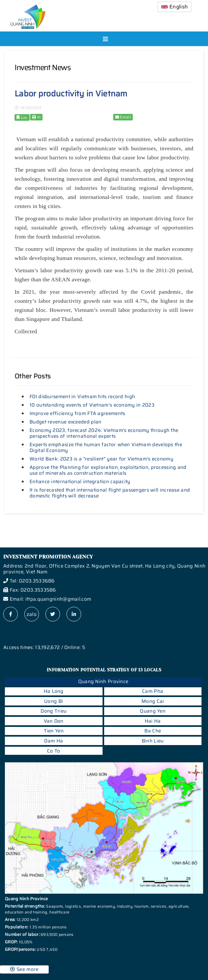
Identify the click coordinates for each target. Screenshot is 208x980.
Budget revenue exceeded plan (65, 422)
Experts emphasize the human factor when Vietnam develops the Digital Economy (106, 447)
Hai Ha (153, 721)
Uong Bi (54, 701)
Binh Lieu (153, 741)
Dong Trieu (54, 711)
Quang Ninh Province (103, 681)
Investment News (43, 67)
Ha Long (54, 691)
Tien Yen (54, 731)
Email (123, 117)
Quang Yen (153, 711)
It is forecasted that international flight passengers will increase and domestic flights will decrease (110, 493)
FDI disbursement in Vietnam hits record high (82, 397)
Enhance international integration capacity (80, 482)
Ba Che (153, 731)
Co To (54, 751)
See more (24, 969)
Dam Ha (54, 741)
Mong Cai (153, 701)
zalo (32, 614)
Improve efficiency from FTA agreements (77, 413)
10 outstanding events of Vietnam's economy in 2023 (92, 405)
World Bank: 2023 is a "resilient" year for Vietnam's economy (101, 459)
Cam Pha (153, 691)
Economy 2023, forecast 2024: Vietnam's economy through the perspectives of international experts (104, 433)
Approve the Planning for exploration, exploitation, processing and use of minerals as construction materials (108, 470)
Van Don (54, 721)
